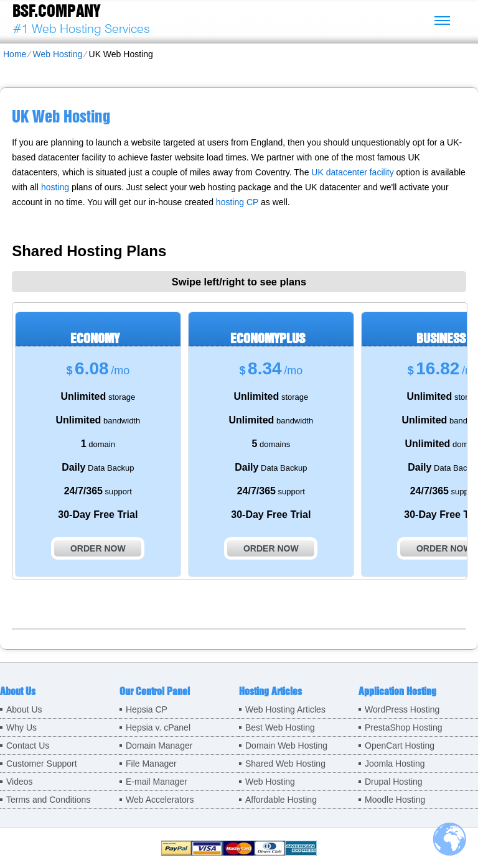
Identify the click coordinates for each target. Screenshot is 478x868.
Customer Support (42, 764)
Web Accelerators (160, 800)
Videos (20, 782)
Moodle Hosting (395, 800)
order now (98, 548)
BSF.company (56, 11)
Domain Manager (159, 746)
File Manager (151, 764)
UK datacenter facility (352, 172)
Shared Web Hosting (285, 764)
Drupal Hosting (394, 782)
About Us (24, 709)
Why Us (21, 727)
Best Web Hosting (280, 727)
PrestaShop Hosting (404, 727)
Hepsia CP (147, 709)
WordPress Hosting (402, 709)
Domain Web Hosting (286, 746)
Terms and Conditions (48, 800)
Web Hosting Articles (285, 709)
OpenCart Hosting (400, 746)
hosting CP (237, 202)
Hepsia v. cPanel (158, 727)
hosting (55, 187)
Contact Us (28, 746)
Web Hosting (57, 54)
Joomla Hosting (395, 764)
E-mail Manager (157, 782)
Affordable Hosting (281, 800)
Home (15, 54)
